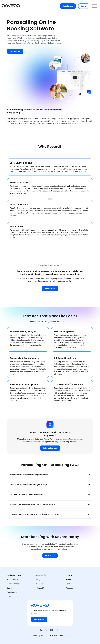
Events (10, 588)
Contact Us (41, 588)
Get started (68, 6)
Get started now (50, 448)
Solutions (70, 584)
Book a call (50, 555)
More (9, 596)
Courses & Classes (14, 584)
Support (40, 584)
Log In (84, 6)
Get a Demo (15, 51)
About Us (69, 588)
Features (69, 580)
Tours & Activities (14, 580)
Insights (39, 580)
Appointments (13, 592)
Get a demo (39, 619)
